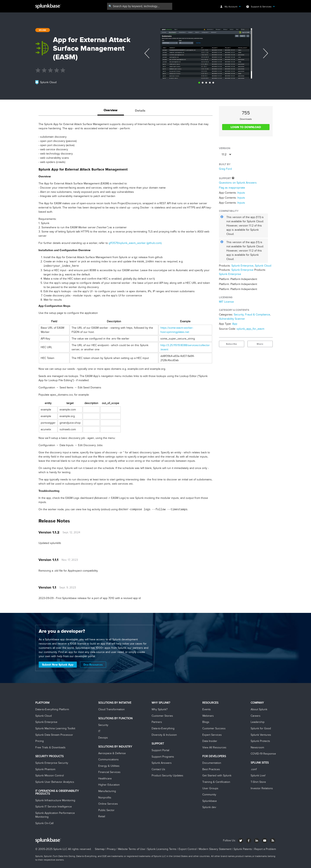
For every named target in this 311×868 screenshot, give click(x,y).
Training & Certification (216, 782)
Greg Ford (225, 169)
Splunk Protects (260, 741)
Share (260, 344)
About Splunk (259, 709)
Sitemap (100, 849)
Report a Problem (265, 849)
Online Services (108, 804)
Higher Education (109, 785)
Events (207, 709)
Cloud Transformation (111, 709)
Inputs (241, 193)
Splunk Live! (258, 776)
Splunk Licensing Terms (162, 849)
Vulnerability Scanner (232, 319)
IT (99, 731)
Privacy (111, 849)
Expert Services (212, 735)
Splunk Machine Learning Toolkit (55, 728)
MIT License (226, 302)
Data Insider (210, 741)
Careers (256, 716)
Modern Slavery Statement (215, 849)
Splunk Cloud (263, 266)
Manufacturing (107, 791)
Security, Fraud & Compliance (252, 315)
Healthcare (105, 779)
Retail (102, 816)
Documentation (212, 763)
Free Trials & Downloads (50, 747)
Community (209, 795)
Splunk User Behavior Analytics (55, 782)
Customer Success (214, 728)
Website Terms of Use (131, 849)
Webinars (208, 716)
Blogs (206, 722)
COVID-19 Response (263, 754)
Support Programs (163, 757)
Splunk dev (209, 807)
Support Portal (160, 750)
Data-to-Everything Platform (52, 709)
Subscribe (231, 344)
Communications (108, 759)
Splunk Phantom (45, 769)
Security (103, 725)
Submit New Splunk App (58, 665)
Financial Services (109, 772)
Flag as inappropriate (232, 188)
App (235, 324)
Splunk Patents (243, 849)
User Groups (210, 788)
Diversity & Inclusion (164, 735)
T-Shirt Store (258, 782)
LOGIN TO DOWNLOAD (246, 127)
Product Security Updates (167, 776)
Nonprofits (105, 798)
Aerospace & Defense (112, 753)
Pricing (40, 741)
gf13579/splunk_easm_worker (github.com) (135, 243)
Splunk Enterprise (242, 266)
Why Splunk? (160, 709)
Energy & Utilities (109, 766)
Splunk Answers (162, 763)
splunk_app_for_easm (250, 329)
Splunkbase (210, 801)
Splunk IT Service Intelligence (54, 807)
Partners (157, 722)
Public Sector (106, 810)
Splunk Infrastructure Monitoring (55, 800)
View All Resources (214, 747)
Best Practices (211, 769)
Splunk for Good (261, 728)
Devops (103, 738)
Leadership (258, 722)
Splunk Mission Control (50, 776)
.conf (254, 769)
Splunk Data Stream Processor (54, 735)
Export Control (188, 849)
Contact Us (158, 769)
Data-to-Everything (163, 728)
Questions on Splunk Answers (238, 183)
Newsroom (257, 747)
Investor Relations (262, 788)
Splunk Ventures (261, 735)
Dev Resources (93, 665)
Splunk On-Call (44, 823)
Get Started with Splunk (217, 776)
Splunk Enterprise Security (52, 763)
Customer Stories (162, 716)
